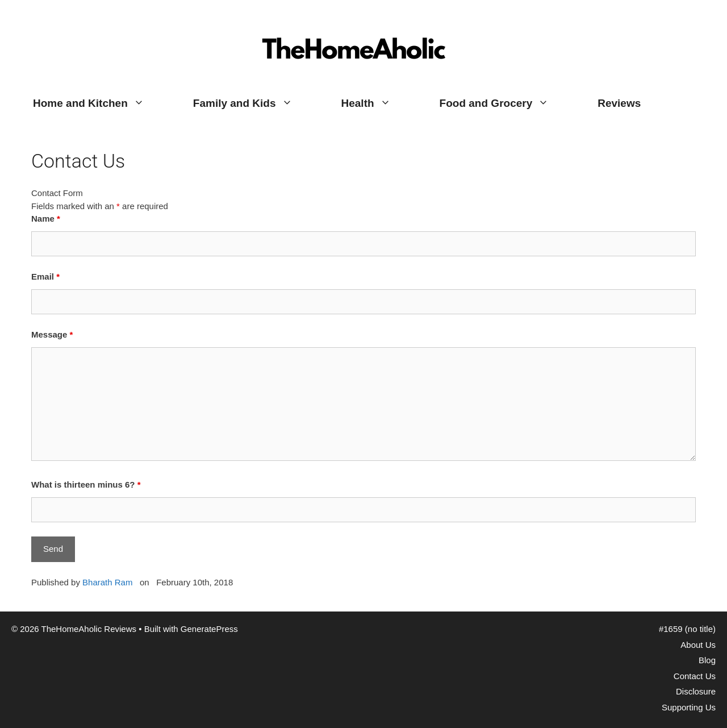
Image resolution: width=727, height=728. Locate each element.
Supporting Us (689, 707)
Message (52, 334)
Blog (707, 660)
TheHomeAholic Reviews (355, 20)
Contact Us (695, 676)
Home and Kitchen (101, 103)
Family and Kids (255, 103)
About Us (698, 645)
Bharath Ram (107, 582)
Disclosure (696, 691)
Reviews (619, 103)
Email (45, 276)
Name (46, 219)
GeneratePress (209, 629)
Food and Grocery (507, 103)
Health (378, 103)
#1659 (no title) (687, 629)
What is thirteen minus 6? (86, 484)
